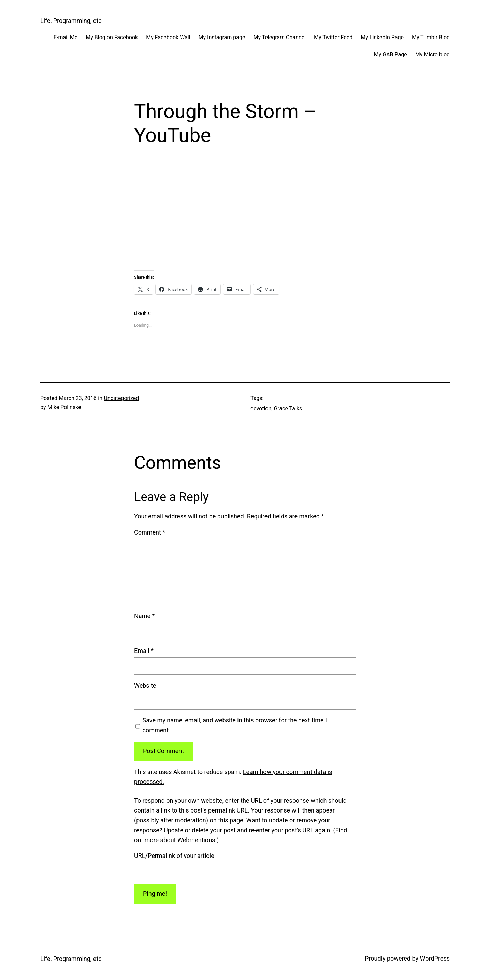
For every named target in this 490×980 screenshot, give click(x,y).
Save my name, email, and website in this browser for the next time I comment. (235, 725)
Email (144, 651)
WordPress (435, 958)
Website (145, 685)
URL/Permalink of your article (174, 856)
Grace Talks (288, 408)
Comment (150, 532)
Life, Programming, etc (71, 21)
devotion (261, 408)
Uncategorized (121, 398)
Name (144, 616)
